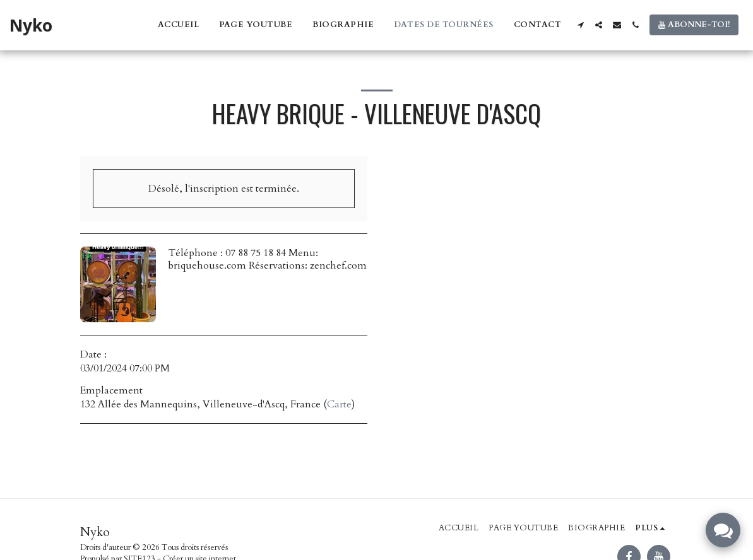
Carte (339, 404)
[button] (580, 25)
